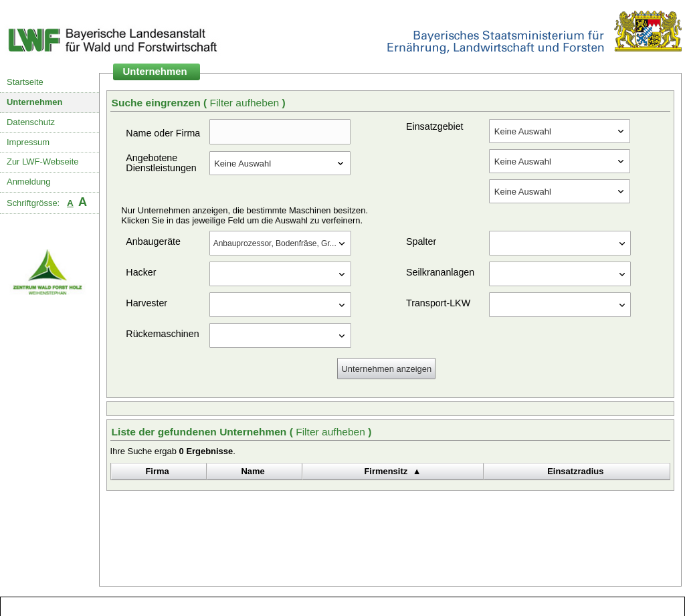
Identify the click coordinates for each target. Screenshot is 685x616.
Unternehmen (35, 102)
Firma (157, 471)
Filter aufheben (246, 103)
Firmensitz (386, 471)
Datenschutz (31, 122)
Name (253, 471)
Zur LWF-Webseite (42, 162)
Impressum (28, 142)
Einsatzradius (575, 471)
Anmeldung (29, 182)
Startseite (25, 82)
